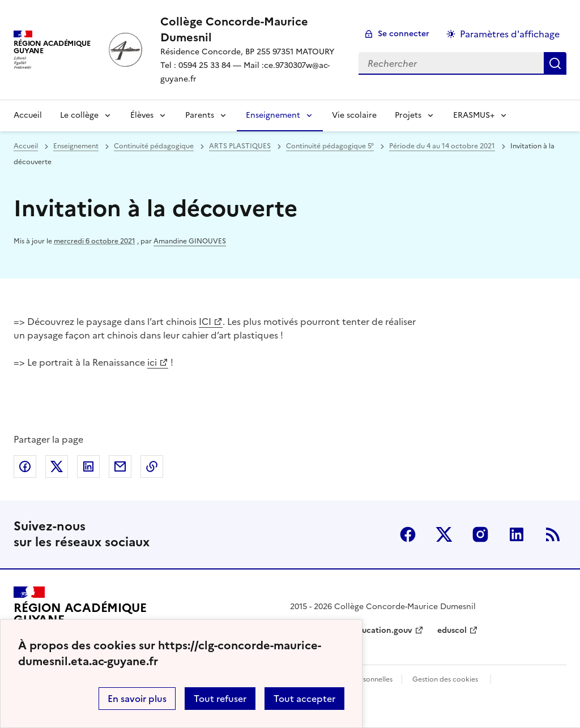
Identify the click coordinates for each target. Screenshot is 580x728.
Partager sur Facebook (25, 466)
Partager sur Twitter (57, 466)
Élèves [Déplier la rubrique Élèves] (142, 115)
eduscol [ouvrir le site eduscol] (452, 630)
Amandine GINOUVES (190, 241)
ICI (205, 322)
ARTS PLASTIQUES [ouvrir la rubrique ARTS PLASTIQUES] (240, 146)
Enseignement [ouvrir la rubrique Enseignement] (76, 146)
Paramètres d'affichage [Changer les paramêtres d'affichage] (510, 34)
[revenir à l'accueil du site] (250, 29)
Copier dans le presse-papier (152, 466)
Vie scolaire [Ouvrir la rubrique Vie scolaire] (354, 115)
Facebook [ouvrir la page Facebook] (408, 534)
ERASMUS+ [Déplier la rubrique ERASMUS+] (474, 115)
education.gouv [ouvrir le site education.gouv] (382, 630)
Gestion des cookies (445, 679)
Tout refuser (220, 699)
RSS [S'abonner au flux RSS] (553, 534)
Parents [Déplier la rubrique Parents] (200, 115)
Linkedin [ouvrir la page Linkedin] (517, 534)
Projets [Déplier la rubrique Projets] (408, 115)
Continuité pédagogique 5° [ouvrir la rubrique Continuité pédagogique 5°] (330, 146)
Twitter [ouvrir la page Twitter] (444, 534)
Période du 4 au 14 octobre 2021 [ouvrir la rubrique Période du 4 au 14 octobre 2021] (442, 146)
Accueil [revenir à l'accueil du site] (28, 115)
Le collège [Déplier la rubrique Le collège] (79, 115)
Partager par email (120, 466)
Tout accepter (304, 699)
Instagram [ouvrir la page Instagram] (480, 534)
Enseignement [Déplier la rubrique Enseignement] (273, 115)
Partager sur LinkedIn (88, 466)
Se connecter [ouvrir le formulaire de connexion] (404, 34)
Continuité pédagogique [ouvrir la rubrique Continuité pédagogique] (154, 146)
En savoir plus (137, 699)
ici (152, 362)
